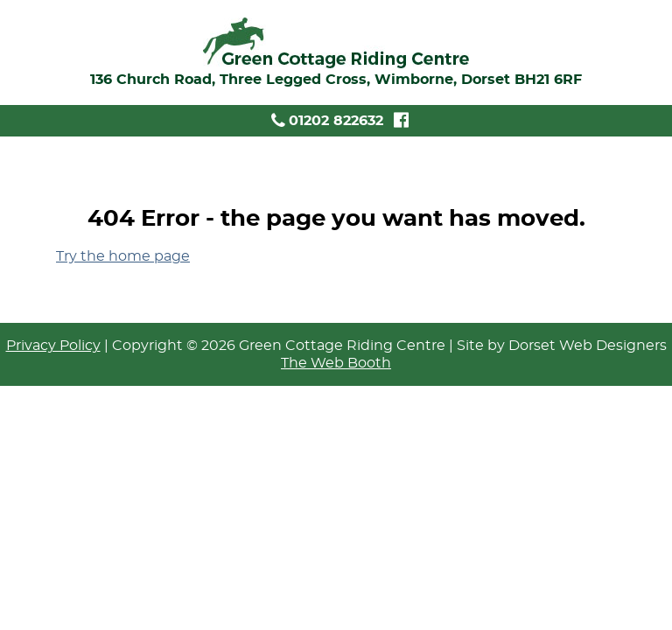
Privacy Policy (53, 346)
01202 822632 (325, 121)
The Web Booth (336, 363)
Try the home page (123, 256)
